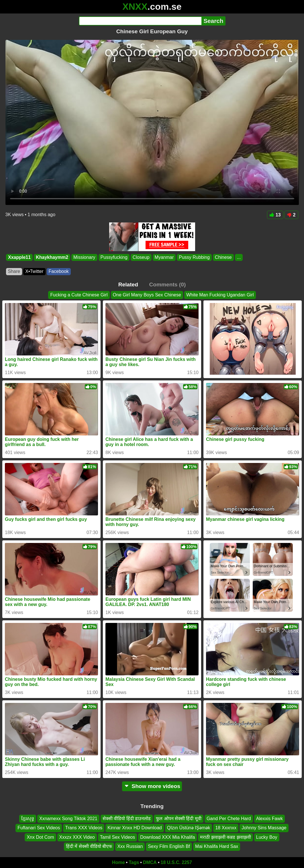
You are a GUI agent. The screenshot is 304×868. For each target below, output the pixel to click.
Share (14, 271)
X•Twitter (34, 271)
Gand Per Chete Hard (229, 819)
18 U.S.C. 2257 (176, 862)
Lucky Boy (267, 837)
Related (128, 285)
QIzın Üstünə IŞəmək (189, 828)
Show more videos (152, 786)
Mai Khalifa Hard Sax (217, 846)
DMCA (150, 862)
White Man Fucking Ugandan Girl (220, 295)
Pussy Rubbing (194, 257)
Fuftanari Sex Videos (39, 828)
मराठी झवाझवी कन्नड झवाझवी (225, 837)
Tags (134, 862)
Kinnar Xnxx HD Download (135, 828)
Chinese (223, 257)
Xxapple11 (19, 257)
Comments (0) (167, 285)
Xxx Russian (130, 846)
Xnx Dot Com (40, 837)
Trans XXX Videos (84, 828)
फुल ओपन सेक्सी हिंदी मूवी (179, 819)
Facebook (59, 271)
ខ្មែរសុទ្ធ (28, 819)
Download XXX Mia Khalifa (167, 837)
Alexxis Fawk (269, 819)
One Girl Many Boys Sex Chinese (147, 295)
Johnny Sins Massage (264, 828)
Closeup (141, 257)
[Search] (140, 21)
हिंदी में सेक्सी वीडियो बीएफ (89, 846)
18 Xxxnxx (226, 828)
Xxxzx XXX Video (77, 837)
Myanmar (164, 257)
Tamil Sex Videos (117, 837)
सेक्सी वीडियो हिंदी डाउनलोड (127, 819)
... (239, 257)
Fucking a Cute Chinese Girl (79, 295)
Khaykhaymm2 (52, 257)
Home (118, 862)
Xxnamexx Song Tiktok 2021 (68, 819)
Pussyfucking (114, 257)
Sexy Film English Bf (169, 846)
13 (275, 215)
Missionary (84, 257)
